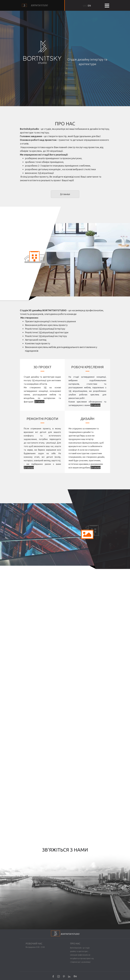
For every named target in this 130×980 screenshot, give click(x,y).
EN (89, 6)
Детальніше (95, 405)
